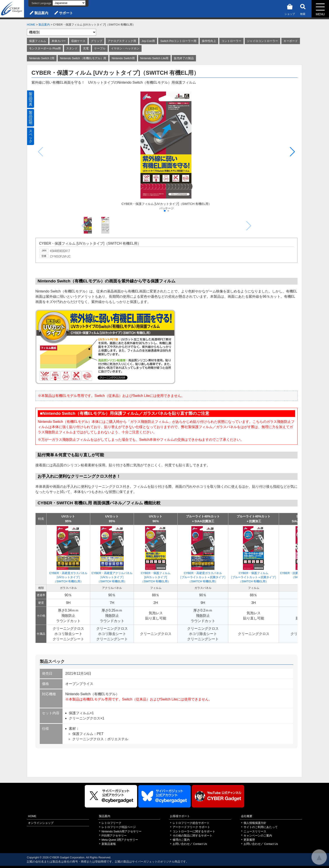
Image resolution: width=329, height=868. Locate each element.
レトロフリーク (112, 823)
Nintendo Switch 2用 (42, 58)
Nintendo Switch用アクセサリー (122, 831)
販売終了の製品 (184, 58)
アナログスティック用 (122, 41)
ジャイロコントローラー (262, 41)
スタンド (72, 48)
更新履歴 (249, 840)
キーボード (291, 41)
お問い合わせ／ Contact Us (190, 844)
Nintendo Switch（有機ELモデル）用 (83, 58)
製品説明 (31, 118)
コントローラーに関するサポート (194, 831)
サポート (66, 13)
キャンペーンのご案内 (258, 836)
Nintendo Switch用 (123, 58)
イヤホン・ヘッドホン (125, 48)
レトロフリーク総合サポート (191, 823)
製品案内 (41, 13)
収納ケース (78, 41)
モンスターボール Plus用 (45, 48)
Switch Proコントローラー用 (178, 41)
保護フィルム (38, 41)
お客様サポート (180, 816)
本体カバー (59, 41)
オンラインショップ (41, 823)
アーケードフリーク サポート (191, 827)
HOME (31, 25)
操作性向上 (209, 41)
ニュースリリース (255, 831)
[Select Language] (69, 3)
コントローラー (231, 41)
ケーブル (100, 48)
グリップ (97, 41)
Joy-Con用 (148, 41)
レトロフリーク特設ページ (119, 827)
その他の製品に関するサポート (192, 836)
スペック (31, 136)
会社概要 (247, 816)
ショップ (290, 9)
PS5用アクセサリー (114, 836)
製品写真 (31, 99)
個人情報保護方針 (255, 823)
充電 (86, 48)
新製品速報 (109, 844)
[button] (292, 152)
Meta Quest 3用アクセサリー (120, 840)
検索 (303, 9)
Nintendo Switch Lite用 (154, 58)
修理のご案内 (181, 840)
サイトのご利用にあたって (261, 827)
